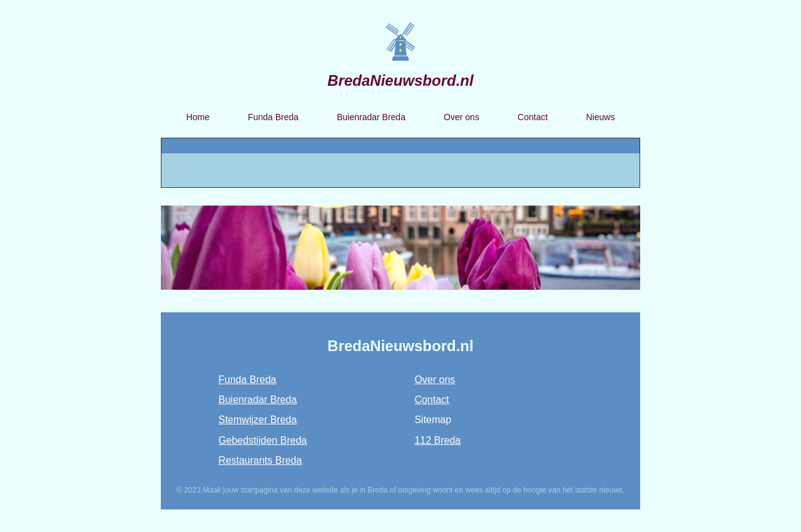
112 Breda (437, 440)
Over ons (462, 117)
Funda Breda (273, 117)
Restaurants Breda (260, 460)
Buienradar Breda (371, 117)
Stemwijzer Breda (258, 420)
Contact (533, 117)
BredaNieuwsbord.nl (400, 80)
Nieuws (600, 117)
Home (198, 117)
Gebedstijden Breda (263, 440)
